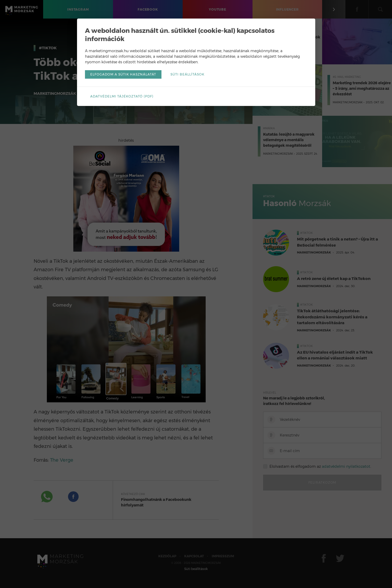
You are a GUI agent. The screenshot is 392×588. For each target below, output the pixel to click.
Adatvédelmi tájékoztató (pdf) (122, 96)
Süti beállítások (187, 74)
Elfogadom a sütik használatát (123, 74)
